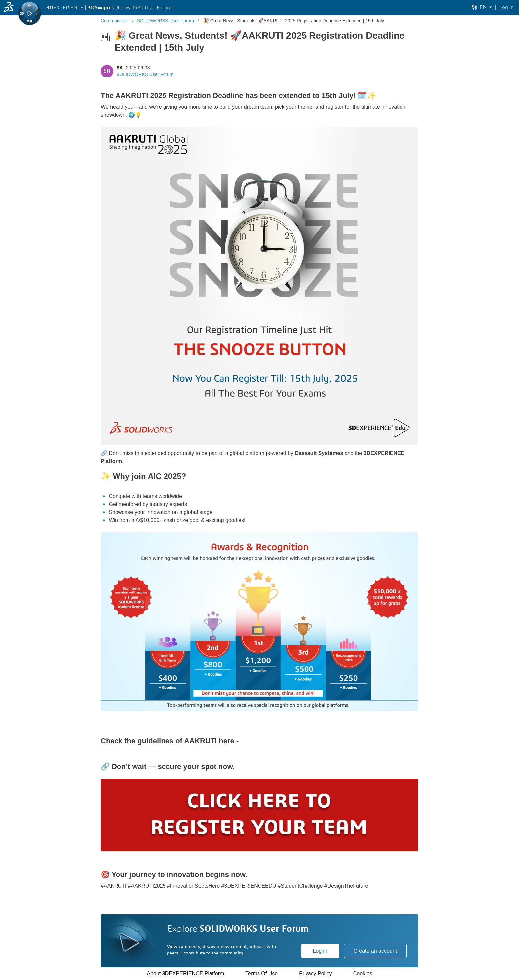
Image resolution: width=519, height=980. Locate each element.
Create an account (375, 951)
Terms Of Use (261, 974)
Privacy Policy (315, 974)
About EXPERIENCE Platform (185, 974)
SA (120, 68)
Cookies (363, 974)
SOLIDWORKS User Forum (145, 74)
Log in (320, 951)
